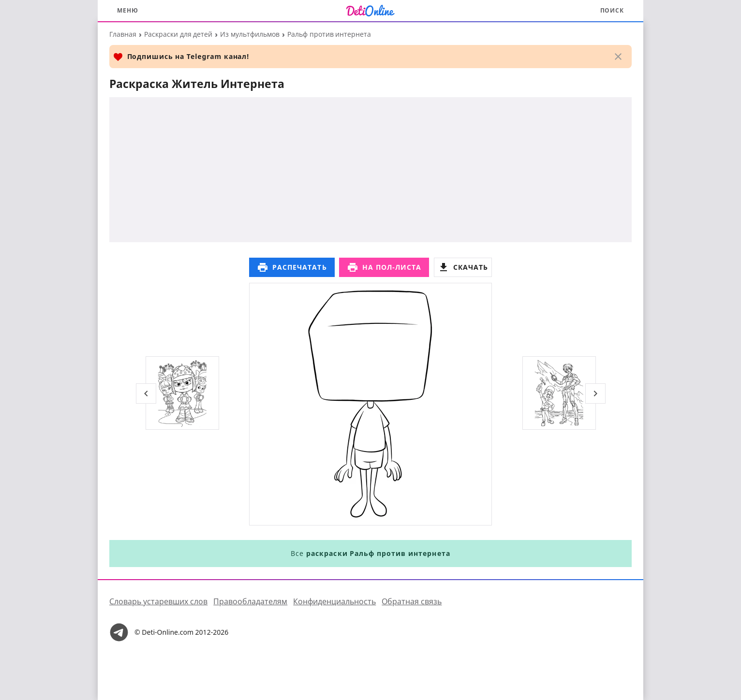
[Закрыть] (618, 57)
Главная (123, 34)
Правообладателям (250, 601)
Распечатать (292, 267)
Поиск (612, 10)
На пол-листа (384, 267)
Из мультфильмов (250, 34)
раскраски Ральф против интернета (378, 554)
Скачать (463, 267)
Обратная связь (412, 601)
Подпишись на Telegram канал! (181, 57)
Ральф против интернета (329, 34)
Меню (128, 10)
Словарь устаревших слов (158, 601)
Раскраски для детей (178, 34)
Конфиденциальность (334, 601)
